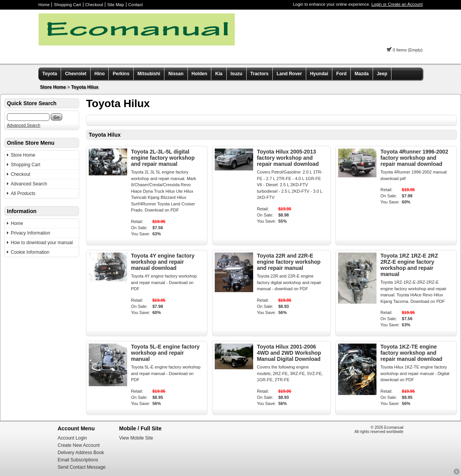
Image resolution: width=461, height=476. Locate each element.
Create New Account (79, 445)
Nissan (176, 74)
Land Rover (289, 74)
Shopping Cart (67, 5)
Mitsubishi (149, 74)
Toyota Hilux (85, 87)
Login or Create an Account (397, 4)
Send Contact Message (82, 467)
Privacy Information (31, 233)
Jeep (382, 74)
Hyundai (319, 74)
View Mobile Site (136, 438)
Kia (219, 74)
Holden (200, 74)
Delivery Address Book (81, 453)
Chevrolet (75, 74)
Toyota (50, 74)
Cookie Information (30, 252)
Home (44, 5)
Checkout (94, 5)
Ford (341, 74)
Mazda (362, 74)
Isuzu (236, 74)
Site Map (115, 5)
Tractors (260, 74)
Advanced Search (24, 125)
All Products (23, 193)
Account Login (72, 438)
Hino (100, 74)
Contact (136, 5)
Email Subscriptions (78, 460)
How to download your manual (42, 243)
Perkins (121, 74)
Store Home (53, 87)
